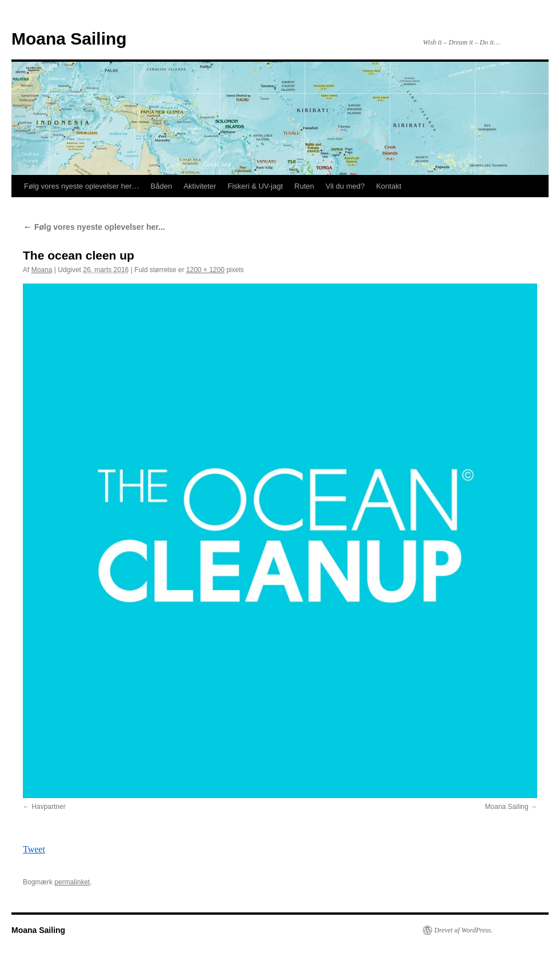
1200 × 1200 (205, 270)
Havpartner (48, 807)
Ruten (304, 186)
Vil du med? (345, 186)
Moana (42, 270)
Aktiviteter (200, 186)
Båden (162, 186)
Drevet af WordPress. (463, 930)
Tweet (34, 849)
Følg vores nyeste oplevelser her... (94, 227)
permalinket (72, 882)
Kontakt (389, 186)
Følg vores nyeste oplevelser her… (82, 186)
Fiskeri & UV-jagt (255, 186)
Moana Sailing (69, 39)
